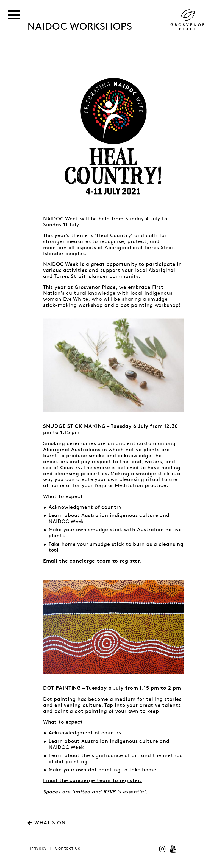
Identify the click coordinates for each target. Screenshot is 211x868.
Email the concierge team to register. (93, 781)
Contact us (68, 848)
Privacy (38, 848)
